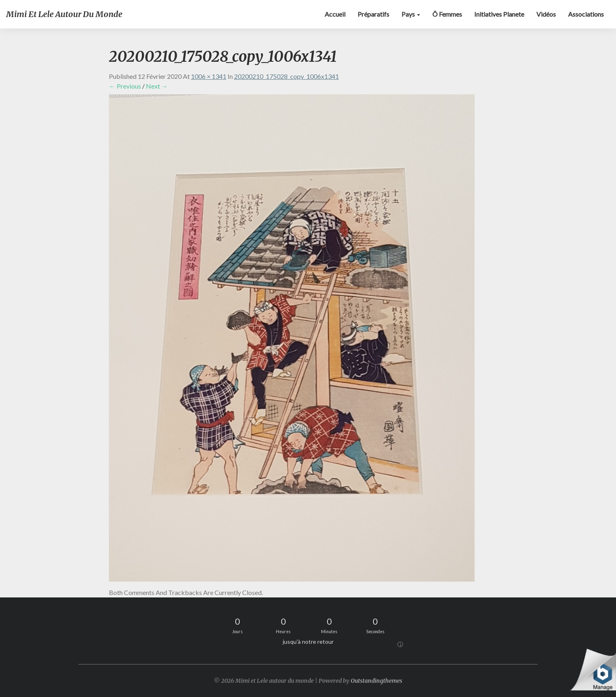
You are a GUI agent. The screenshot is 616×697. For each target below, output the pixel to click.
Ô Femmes (447, 14)
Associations (586, 14)
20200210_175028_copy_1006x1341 (286, 76)
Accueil (335, 14)
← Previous (125, 86)
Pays (411, 14)
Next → (157, 86)
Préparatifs (373, 14)
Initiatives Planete (499, 14)
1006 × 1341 (209, 76)
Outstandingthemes (376, 681)
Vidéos (546, 14)
